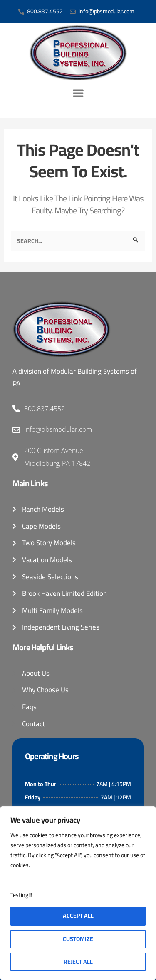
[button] (78, 93)
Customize (78, 939)
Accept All (78, 916)
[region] (78, 893)
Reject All (78, 962)
